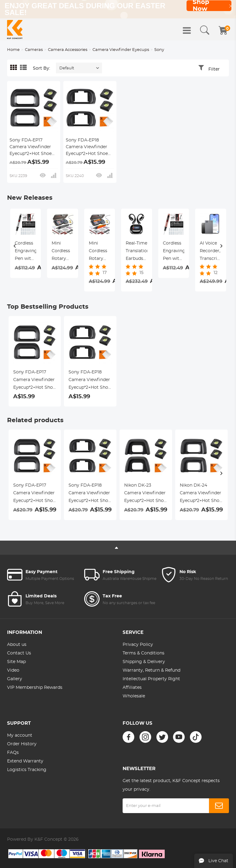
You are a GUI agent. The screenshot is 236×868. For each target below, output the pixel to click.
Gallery (15, 679)
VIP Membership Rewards (35, 688)
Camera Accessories (68, 50)
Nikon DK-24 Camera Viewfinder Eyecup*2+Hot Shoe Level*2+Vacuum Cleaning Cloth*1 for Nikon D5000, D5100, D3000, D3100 (201, 494)
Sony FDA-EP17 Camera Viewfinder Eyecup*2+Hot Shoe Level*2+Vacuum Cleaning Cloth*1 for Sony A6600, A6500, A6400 (31, 148)
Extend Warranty (25, 761)
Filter (214, 69)
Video (13, 670)
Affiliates (132, 688)
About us (17, 645)
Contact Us (19, 653)
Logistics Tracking (27, 770)
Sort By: (41, 68)
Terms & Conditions (144, 653)
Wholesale (134, 696)
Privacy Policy (138, 645)
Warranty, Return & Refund (151, 670)
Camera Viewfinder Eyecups (121, 50)
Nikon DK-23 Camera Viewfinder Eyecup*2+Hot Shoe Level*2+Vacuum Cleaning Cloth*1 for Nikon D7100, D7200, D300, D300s (145, 494)
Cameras (34, 50)
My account (20, 735)
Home (13, 50)
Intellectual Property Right (151, 679)
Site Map (16, 662)
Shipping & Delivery (144, 662)
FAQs (13, 753)
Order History (22, 744)
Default (67, 68)
